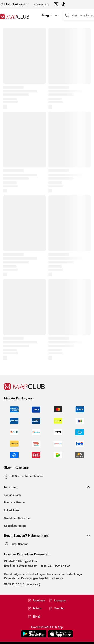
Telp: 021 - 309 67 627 (55, 566)
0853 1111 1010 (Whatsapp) (22, 584)
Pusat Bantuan (19, 544)
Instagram (58, 601)
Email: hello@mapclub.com (21, 566)
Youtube (57, 608)
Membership (41, 4)
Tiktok (34, 617)
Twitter (35, 608)
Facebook (36, 601)
